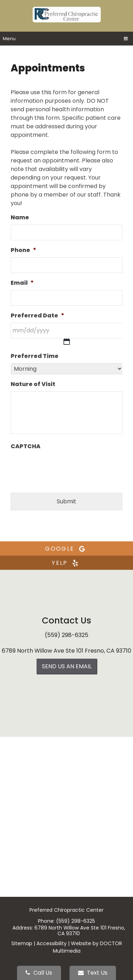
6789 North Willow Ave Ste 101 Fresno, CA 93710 (66, 651)
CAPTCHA (26, 447)
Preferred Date (37, 316)
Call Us (39, 973)
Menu (9, 39)
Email (22, 283)
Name (20, 218)
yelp (66, 563)
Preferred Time (35, 356)
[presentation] (65, 467)
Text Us (93, 973)
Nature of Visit (33, 384)
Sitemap (22, 943)
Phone (23, 250)
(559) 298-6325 (66, 635)
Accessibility (52, 943)
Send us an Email (67, 666)
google (66, 549)
